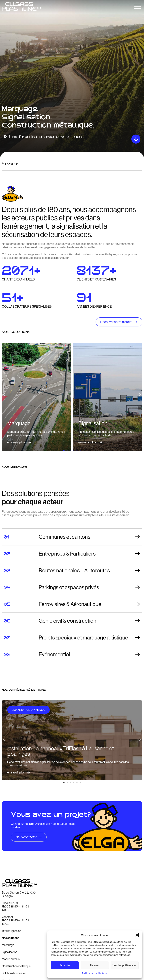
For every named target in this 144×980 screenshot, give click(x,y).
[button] (137, 935)
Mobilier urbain (11, 959)
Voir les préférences (125, 965)
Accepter (65, 965)
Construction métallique (16, 966)
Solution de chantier (14, 973)
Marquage (8, 945)
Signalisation (9, 952)
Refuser (95, 965)
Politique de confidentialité (95, 973)
